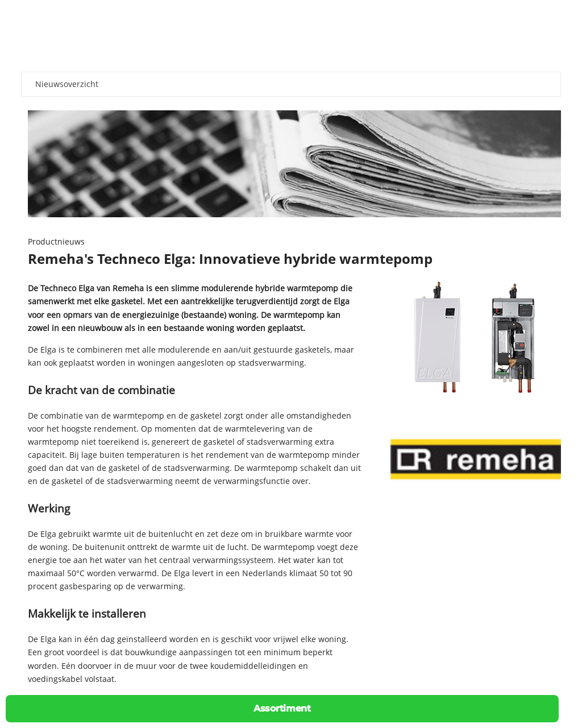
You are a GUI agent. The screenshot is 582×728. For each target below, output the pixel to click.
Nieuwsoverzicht (67, 84)
